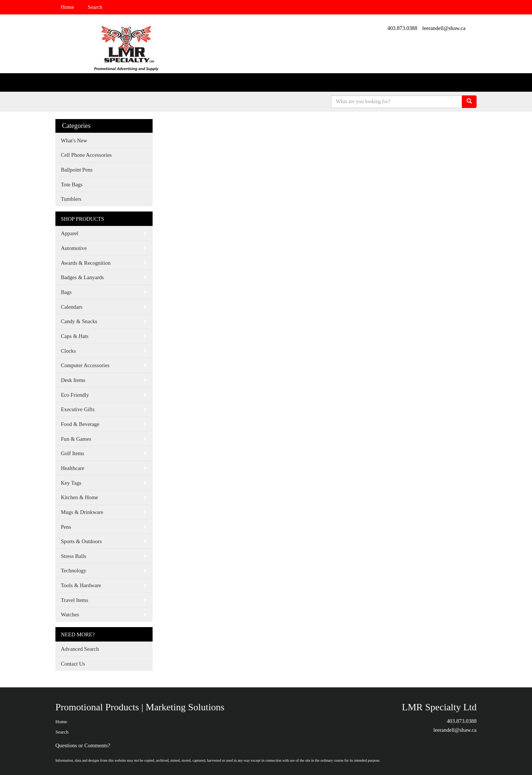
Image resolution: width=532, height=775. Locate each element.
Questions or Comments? (83, 745)
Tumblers (71, 199)
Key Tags (71, 483)
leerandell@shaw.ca (444, 28)
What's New (74, 141)
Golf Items (73, 453)
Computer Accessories (85, 365)
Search (95, 7)
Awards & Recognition (86, 263)
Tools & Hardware (81, 585)
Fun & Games (76, 439)
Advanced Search (80, 649)
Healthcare (73, 468)
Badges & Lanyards (82, 277)
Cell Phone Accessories (86, 155)
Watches (70, 615)
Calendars (72, 307)
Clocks (69, 351)
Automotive (74, 248)
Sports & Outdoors (81, 541)
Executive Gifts (78, 409)
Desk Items (73, 380)
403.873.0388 (403, 28)
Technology (74, 571)
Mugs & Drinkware (82, 512)
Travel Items (75, 600)
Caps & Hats (75, 336)
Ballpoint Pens (77, 170)
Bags (66, 292)
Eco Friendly (75, 395)
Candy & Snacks (79, 321)
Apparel (70, 233)
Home (68, 7)
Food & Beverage (80, 424)
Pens (66, 527)
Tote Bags (72, 185)
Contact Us (73, 664)
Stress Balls (74, 556)
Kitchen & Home (80, 497)
